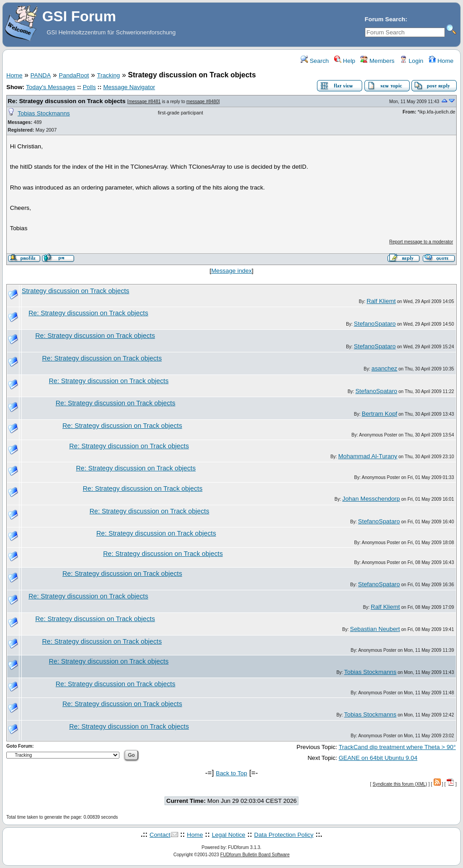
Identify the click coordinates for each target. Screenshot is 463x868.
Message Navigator (129, 87)
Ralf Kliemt (381, 301)
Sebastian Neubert (375, 629)
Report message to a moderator (421, 242)
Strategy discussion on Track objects (76, 291)
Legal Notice (228, 835)
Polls (89, 87)
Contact (160, 835)
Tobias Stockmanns (44, 113)
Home (441, 61)
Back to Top (231, 773)
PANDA (40, 75)
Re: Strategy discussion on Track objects (67, 101)
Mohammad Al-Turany (368, 456)
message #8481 (144, 102)
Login (411, 61)
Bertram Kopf (380, 414)
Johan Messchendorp (371, 499)
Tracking (109, 75)
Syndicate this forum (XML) (400, 784)
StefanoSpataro (375, 324)
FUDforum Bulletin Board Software (255, 855)
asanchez (384, 368)
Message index (231, 271)
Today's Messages (50, 87)
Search (315, 61)
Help (345, 61)
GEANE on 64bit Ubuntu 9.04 (378, 758)
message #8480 (202, 102)
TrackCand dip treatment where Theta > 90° (397, 747)
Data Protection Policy (284, 835)
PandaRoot (74, 75)
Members (377, 61)
